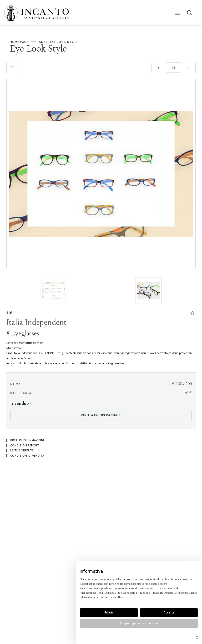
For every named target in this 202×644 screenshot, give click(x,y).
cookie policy (159, 584)
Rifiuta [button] (109, 612)
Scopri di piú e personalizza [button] (139, 623)
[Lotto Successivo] (189, 68)
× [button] (197, 638)
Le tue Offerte (22, 450)
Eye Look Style (64, 42)
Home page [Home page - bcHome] (20, 42)
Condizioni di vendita (27, 455)
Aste (44, 42)
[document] (139, 584)
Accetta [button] (169, 612)
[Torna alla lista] (12, 68)
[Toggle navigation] (178, 13)
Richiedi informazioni (27, 440)
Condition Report (25, 445)
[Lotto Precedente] (158, 68)
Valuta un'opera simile (101, 414)
